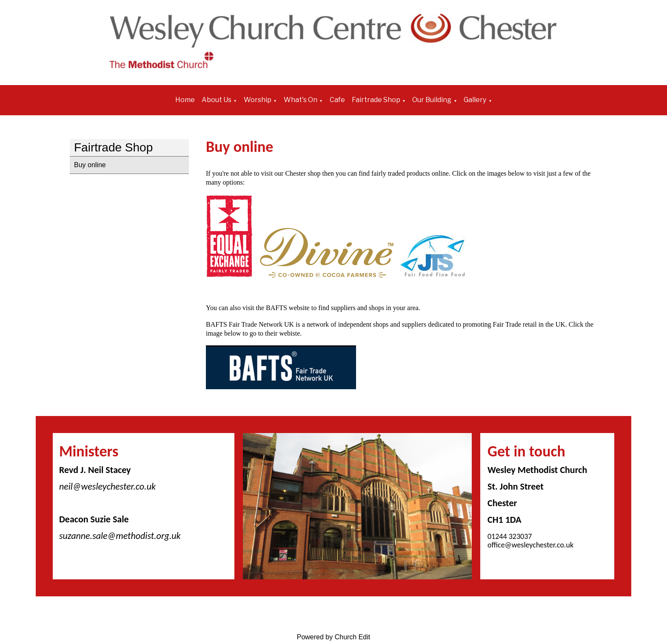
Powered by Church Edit (334, 637)
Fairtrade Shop (376, 100)
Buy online (90, 165)
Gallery (475, 100)
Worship (258, 100)
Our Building (432, 100)
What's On (301, 100)
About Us (217, 100)
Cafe (337, 100)
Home (185, 100)
